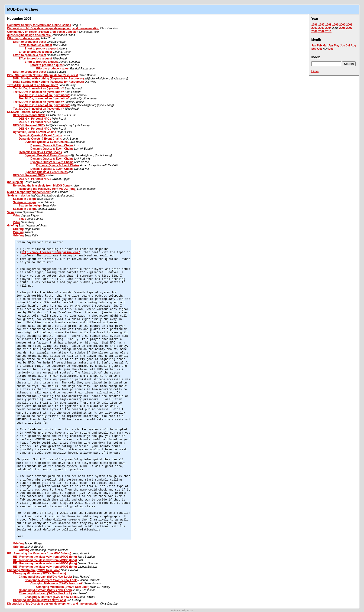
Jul (348, 46)
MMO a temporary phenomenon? (29, 192)
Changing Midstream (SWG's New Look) (34, 570)
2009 (321, 31)
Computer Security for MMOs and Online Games (39, 25)
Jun (343, 46)
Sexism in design (19, 196)
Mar (325, 46)
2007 (349, 28)
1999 (335, 25)
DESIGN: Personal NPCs (23, 112)
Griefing (13, 226)
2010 (328, 31)
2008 (314, 31)
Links (315, 71)
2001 (349, 25)
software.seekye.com (182, 610)
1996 (314, 25)
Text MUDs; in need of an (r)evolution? (33, 85)
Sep (314, 49)
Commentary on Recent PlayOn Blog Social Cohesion (43, 32)
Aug (353, 46)
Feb (319, 46)
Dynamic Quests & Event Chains (34, 132)
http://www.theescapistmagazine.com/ (51, 252)
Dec (331, 49)
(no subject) (15, 182)
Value (11, 212)
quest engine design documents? (29, 35)
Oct (319, 49)
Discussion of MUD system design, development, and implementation (53, 28)
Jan (314, 46)
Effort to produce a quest (24, 38)
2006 (342, 28)
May (336, 46)
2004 (328, 28)
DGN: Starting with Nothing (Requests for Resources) (43, 75)
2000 (342, 25)
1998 (328, 25)
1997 (321, 25)
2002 (314, 28)
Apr (331, 46)
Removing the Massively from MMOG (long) (42, 186)
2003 (321, 28)
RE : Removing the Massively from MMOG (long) (39, 553)
